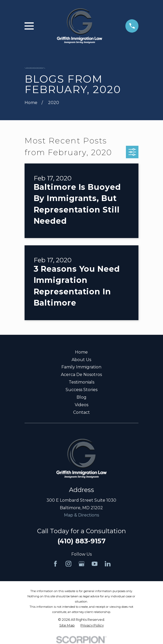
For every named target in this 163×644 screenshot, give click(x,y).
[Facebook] (55, 564)
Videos (81, 405)
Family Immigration (81, 367)
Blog (81, 397)
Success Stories (81, 390)
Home (81, 352)
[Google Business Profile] (81, 564)
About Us (81, 360)
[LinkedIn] (108, 564)
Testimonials (81, 382)
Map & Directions (81, 515)
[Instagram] (68, 564)
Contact (81, 412)
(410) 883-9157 (81, 541)
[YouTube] (95, 564)
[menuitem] (67, 625)
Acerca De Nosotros (81, 375)
